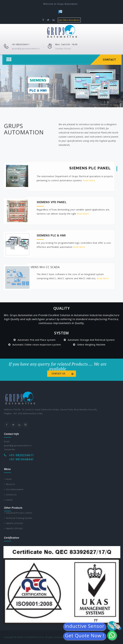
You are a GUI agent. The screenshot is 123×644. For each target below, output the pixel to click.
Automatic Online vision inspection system (37, 345)
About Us (9, 484)
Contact (109, 60)
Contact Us (10, 495)
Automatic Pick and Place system (36, 340)
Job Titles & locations (69, 20)
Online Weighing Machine (91, 345)
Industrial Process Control (18, 513)
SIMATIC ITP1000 (13, 528)
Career (8, 500)
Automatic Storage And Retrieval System (91, 340)
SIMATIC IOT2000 (13, 523)
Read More (89, 180)
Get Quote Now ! (84, 636)
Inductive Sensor (84, 627)
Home (8, 479)
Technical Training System (18, 518)
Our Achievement (14, 489)
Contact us (63, 374)
